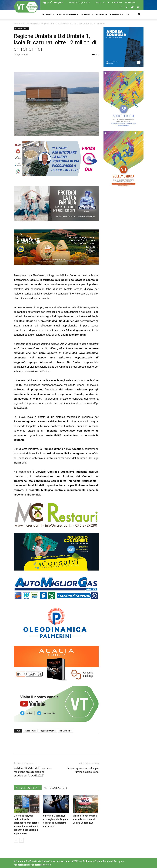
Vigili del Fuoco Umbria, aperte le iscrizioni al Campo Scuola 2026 (85, 819)
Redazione (130, 2)
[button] (139, 14)
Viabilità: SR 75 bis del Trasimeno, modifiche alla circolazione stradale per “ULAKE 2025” (33, 772)
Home (17, 24)
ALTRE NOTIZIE (30, 24)
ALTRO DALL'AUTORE (56, 788)
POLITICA (87, 14)
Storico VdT (102, 2)
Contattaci (117, 2)
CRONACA (48, 14)
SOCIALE (102, 14)
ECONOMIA (117, 14)
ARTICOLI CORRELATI (28, 788)
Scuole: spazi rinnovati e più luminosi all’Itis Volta (83, 770)
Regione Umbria (48, 731)
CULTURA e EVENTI (68, 14)
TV (128, 14)
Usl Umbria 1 (66, 731)
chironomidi (30, 731)
